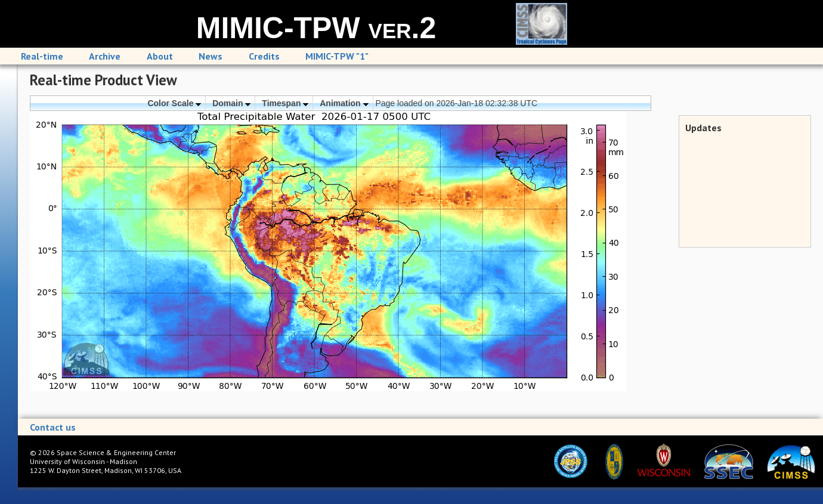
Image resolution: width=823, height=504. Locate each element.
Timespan (285, 103)
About (160, 56)
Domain (231, 103)
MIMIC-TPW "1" (337, 56)
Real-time (42, 56)
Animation (344, 103)
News (211, 56)
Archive (105, 56)
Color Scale (174, 103)
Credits (264, 56)
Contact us (53, 427)
